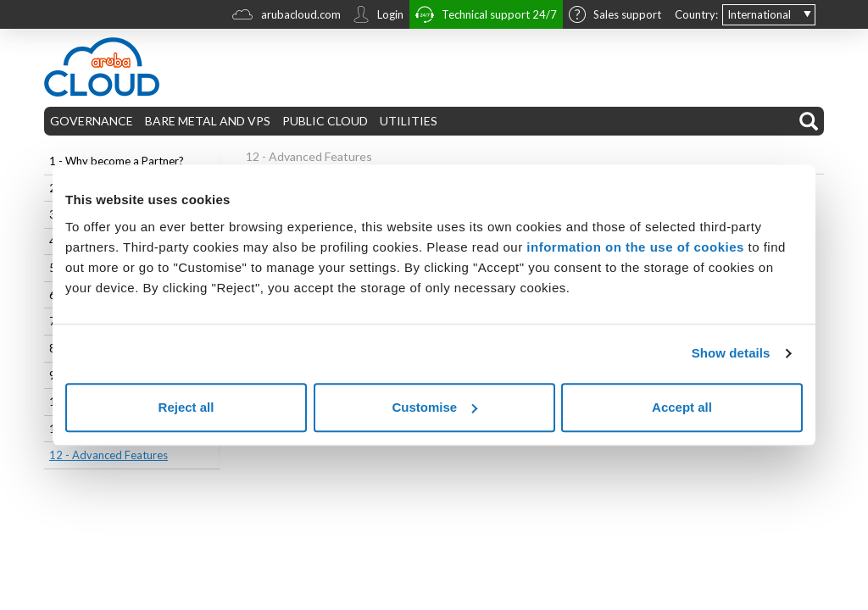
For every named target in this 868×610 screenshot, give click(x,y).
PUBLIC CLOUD (325, 121)
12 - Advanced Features (108, 455)
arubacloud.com (287, 17)
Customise (434, 407)
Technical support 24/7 (486, 17)
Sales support (615, 16)
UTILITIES (409, 121)
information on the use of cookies (635, 247)
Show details (731, 353)
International (759, 14)
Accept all (682, 407)
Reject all (186, 407)
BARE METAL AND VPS (208, 121)
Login (378, 16)
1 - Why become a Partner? (117, 161)
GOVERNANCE (92, 121)
